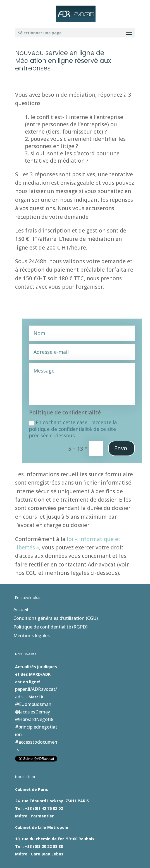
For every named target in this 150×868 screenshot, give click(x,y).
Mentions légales (32, 635)
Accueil (21, 610)
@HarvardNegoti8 (70, 682)
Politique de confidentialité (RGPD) (50, 627)
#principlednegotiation (40, 689)
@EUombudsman (104, 674)
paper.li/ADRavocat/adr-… (42, 674)
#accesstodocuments (88, 689)
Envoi (122, 448)
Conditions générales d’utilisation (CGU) (56, 618)
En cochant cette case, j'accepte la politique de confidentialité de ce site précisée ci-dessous (73, 429)
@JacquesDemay (33, 682)
